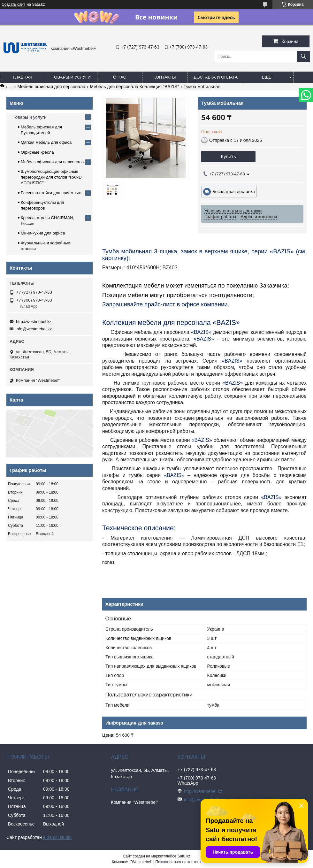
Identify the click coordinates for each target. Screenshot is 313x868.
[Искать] (303, 56)
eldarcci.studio (57, 837)
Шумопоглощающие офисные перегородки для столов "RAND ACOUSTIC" (51, 177)
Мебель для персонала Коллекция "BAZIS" (134, 87)
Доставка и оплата (216, 77)
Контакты (164, 77)
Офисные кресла (37, 152)
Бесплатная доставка (234, 192)
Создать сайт (13, 4)
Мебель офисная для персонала (51, 87)
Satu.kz (184, 856)
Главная (23, 77)
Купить (228, 156)
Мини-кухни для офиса (43, 233)
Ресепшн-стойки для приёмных (51, 193)
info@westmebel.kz (34, 329)
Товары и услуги (71, 77)
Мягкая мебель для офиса (46, 142)
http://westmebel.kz (34, 322)
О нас (120, 77)
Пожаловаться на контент (178, 862)
